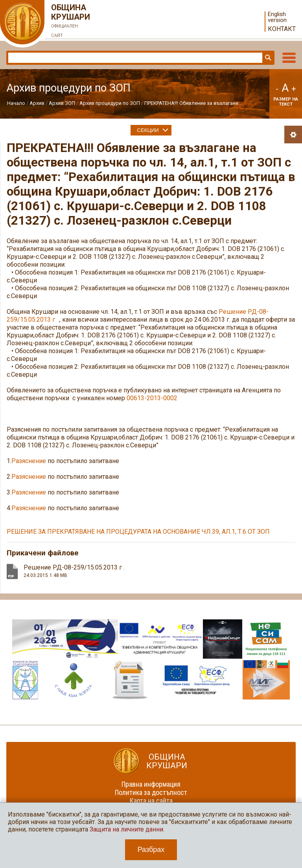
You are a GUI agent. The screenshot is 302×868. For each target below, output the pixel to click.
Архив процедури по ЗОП (110, 103)
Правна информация (151, 784)
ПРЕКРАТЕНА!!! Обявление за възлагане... (193, 103)
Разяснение (29, 461)
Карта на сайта (151, 801)
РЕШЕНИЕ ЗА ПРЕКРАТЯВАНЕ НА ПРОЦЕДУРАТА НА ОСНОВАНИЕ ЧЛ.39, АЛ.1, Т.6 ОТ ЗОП (138, 532)
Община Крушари (71, 22)
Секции (148, 130)
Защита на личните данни (126, 829)
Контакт (282, 29)
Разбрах (151, 850)
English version (277, 17)
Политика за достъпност (151, 792)
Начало (16, 103)
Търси (267, 58)
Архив (37, 103)
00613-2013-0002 (152, 398)
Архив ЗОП (62, 103)
